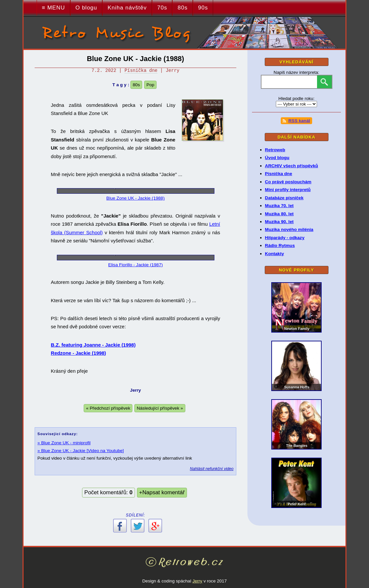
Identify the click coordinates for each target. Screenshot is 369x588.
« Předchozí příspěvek (108, 408)
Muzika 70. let (279, 206)
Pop (150, 85)
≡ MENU (53, 8)
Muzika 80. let (279, 214)
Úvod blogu (277, 158)
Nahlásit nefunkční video (212, 469)
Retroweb (275, 150)
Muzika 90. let (279, 222)
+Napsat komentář (162, 492)
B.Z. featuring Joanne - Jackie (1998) (93, 345)
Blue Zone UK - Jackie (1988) (135, 198)
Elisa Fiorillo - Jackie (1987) (135, 265)
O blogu (86, 8)
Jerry (197, 581)
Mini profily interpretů (288, 190)
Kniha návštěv (127, 8)
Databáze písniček (284, 198)
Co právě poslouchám (288, 182)
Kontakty (275, 254)
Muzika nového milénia (289, 229)
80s (182, 8)
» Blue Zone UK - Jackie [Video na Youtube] (81, 451)
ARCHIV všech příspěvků (292, 166)
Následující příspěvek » (160, 408)
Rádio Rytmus (280, 245)
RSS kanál (296, 121)
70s (162, 8)
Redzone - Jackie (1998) (79, 353)
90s (203, 8)
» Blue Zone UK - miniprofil (64, 443)
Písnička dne (141, 71)
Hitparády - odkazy (285, 238)
